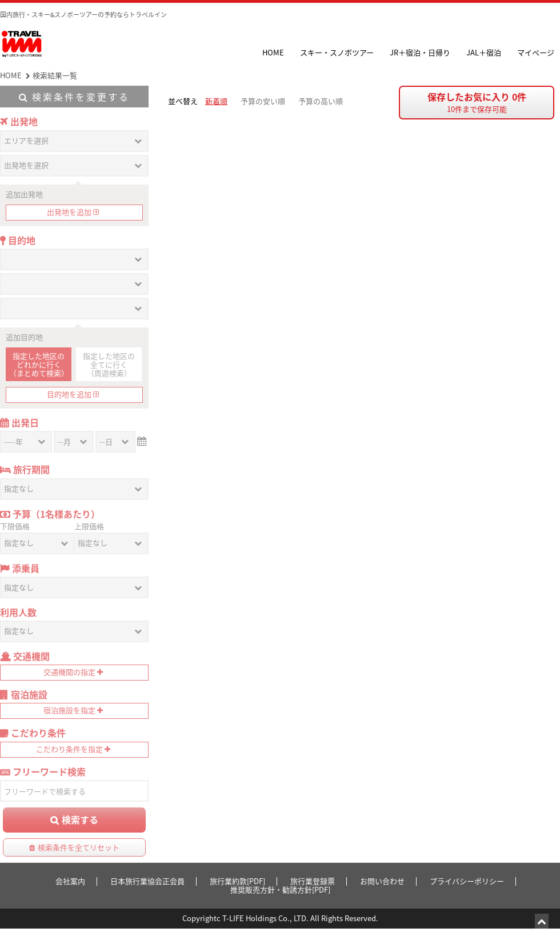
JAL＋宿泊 (484, 52)
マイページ (536, 52)
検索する (80, 819)
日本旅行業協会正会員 (147, 881)
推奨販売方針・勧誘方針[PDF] (280, 889)
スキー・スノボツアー (337, 52)
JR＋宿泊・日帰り (420, 52)
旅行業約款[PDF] (237, 881)
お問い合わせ (382, 881)
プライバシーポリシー (467, 881)
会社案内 (70, 881)
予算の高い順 (321, 101)
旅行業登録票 (313, 881)
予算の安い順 (263, 101)
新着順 (216, 101)
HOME (273, 52)
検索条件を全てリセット (79, 847)
